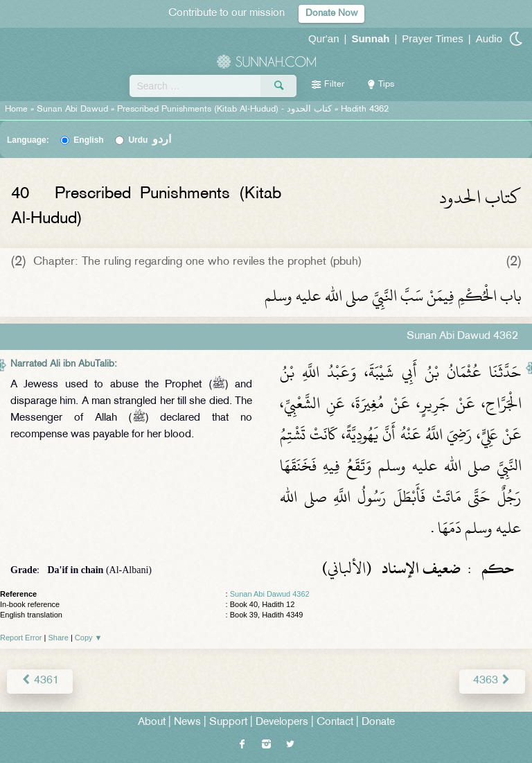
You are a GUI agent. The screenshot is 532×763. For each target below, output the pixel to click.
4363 (492, 681)
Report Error (21, 638)
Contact (335, 722)
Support (228, 722)
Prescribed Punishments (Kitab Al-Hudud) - (226, 109)
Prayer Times (432, 38)
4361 (40, 681)
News (187, 722)
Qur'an (324, 38)
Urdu (150, 140)
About (152, 722)
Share (59, 638)
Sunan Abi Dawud (72, 109)
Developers (282, 722)
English (88, 140)
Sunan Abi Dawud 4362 (270, 594)
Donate (378, 722)
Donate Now (331, 14)
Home (16, 109)
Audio (489, 38)
